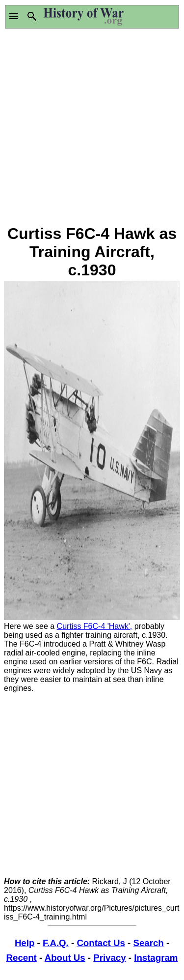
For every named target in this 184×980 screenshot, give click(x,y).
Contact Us (101, 943)
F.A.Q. (56, 943)
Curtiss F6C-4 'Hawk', (95, 626)
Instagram (156, 958)
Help (25, 943)
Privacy (109, 958)
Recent (22, 958)
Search (148, 943)
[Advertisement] (92, 127)
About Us (65, 958)
